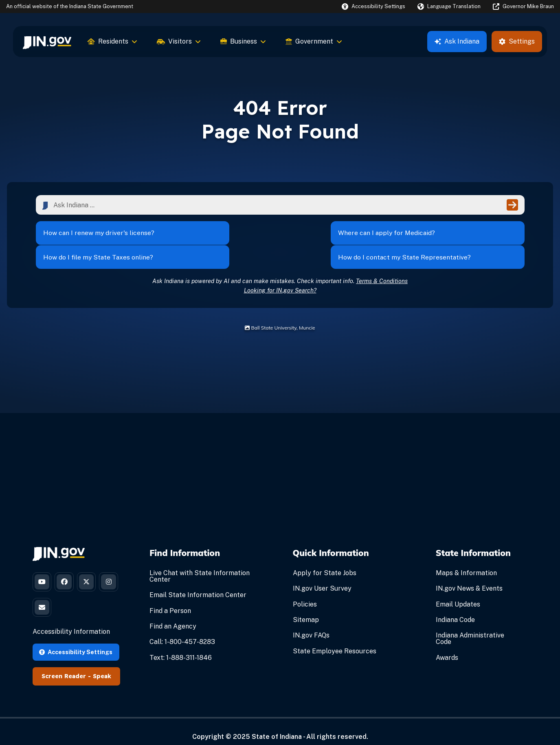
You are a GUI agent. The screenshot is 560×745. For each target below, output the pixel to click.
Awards (447, 645)
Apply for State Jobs (325, 560)
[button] (373, 6)
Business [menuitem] (243, 41)
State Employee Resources (335, 638)
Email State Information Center (198, 582)
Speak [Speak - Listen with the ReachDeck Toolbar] (102, 666)
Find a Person (170, 598)
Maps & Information (466, 560)
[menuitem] (47, 42)
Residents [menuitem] (112, 41)
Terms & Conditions (382, 268)
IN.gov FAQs (311, 623)
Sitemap (306, 607)
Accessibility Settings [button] (76, 642)
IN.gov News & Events (469, 576)
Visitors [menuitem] (179, 41)
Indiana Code (455, 607)
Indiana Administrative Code (470, 626)
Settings (517, 41)
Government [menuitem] (314, 41)
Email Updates (458, 591)
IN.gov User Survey (322, 576)
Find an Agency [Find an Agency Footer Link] (173, 614)
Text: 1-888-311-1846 (181, 645)
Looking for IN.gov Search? (280, 277)
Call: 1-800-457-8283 (182, 629)
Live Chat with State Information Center (200, 564)
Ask (457, 41)
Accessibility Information (71, 622)
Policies (305, 591)
